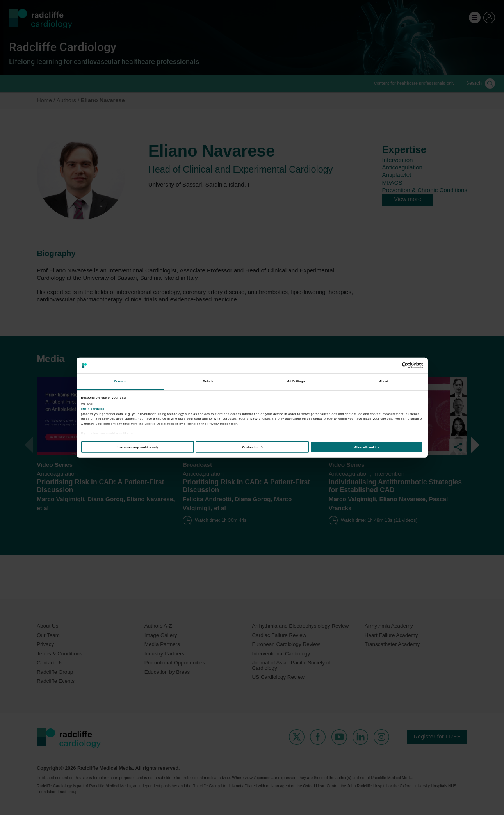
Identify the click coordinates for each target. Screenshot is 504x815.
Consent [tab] (120, 381)
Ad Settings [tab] (296, 381)
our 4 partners (93, 409)
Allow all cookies (366, 447)
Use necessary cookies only (138, 447)
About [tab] (384, 381)
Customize (252, 447)
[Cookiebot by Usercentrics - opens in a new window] (389, 365)
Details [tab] (208, 381)
